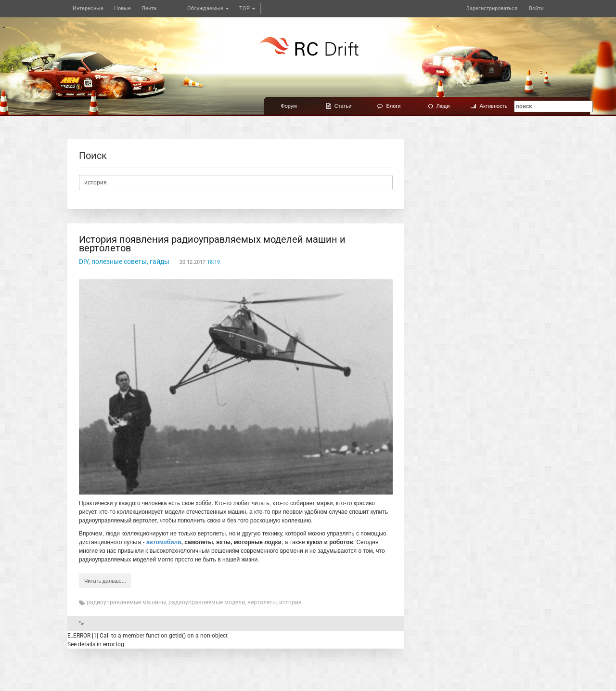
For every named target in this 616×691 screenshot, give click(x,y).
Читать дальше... (105, 581)
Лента (149, 8)
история (290, 602)
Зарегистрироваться (492, 8)
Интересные (88, 8)
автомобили (164, 542)
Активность (489, 106)
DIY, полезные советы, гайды (124, 261)
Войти (536, 8)
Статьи (339, 106)
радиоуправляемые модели (207, 602)
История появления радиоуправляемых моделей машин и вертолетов (212, 244)
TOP (247, 8)
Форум (289, 106)
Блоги (389, 106)
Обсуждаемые (208, 8)
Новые (122, 8)
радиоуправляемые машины (126, 602)
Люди (439, 106)
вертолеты (262, 602)
